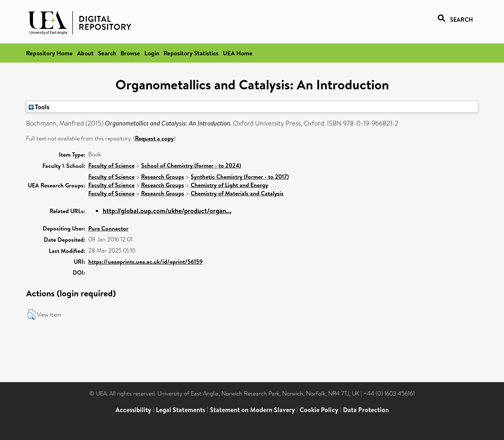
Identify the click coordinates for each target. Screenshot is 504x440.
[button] (31, 314)
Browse (130, 53)
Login (152, 53)
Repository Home (49, 53)
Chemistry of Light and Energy (229, 185)
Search (107, 53)
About (85, 53)
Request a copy (154, 138)
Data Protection (366, 410)
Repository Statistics (191, 53)
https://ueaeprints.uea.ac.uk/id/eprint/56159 (145, 262)
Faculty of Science (111, 165)
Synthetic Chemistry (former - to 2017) (240, 177)
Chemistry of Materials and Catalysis (237, 193)
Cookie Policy (319, 410)
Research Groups (163, 177)
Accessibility (133, 410)
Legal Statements (181, 410)
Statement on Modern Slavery (252, 410)
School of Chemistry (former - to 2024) (191, 165)
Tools (39, 107)
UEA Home (238, 53)
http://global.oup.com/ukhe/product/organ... (167, 211)
